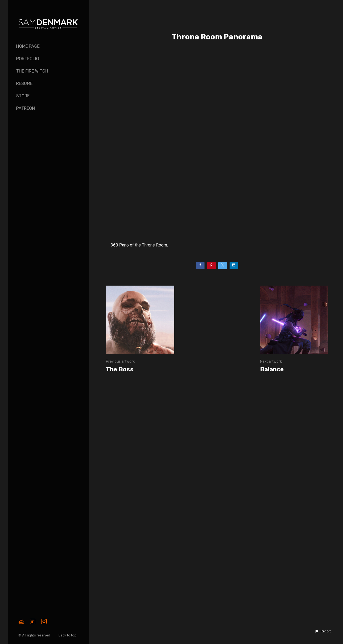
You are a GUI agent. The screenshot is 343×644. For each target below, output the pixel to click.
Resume (24, 83)
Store (23, 96)
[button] (323, 631)
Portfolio (28, 59)
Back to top (68, 635)
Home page (28, 46)
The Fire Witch (32, 71)
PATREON (26, 108)
